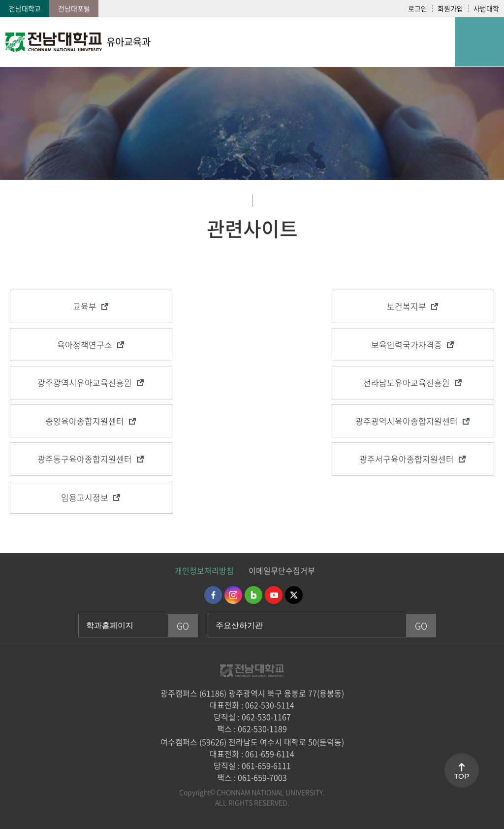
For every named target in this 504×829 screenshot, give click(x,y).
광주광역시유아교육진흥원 (85, 382)
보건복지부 (407, 306)
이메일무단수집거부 (282, 570)
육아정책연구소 (85, 345)
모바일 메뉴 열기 (479, 42)
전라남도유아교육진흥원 (407, 382)
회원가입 (450, 8)
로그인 (418, 8)
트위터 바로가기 (294, 595)
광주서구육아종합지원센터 (407, 459)
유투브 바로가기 (274, 595)
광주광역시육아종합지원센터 (407, 421)
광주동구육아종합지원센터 (85, 459)
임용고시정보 (85, 497)
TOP (462, 776)
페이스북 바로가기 (213, 595)
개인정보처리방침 (204, 570)
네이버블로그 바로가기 (253, 595)
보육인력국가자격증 (407, 345)
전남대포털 (74, 8)
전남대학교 (25, 8)
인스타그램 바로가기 (233, 595)
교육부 (85, 306)
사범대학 (486, 8)
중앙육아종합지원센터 (85, 421)
